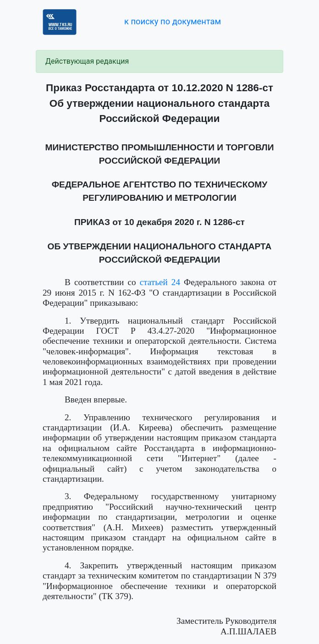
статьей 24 (160, 282)
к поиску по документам (173, 21)
